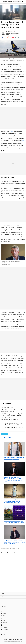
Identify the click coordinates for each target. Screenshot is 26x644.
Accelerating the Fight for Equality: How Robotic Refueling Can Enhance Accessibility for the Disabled (14, 501)
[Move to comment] (19, 37)
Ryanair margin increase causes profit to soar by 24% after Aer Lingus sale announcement (12, 419)
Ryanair (12, 131)
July (23, 141)
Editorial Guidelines (19, 553)
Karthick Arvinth (12, 31)
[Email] (16, 37)
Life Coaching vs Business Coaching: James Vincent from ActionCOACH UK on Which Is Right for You (14, 542)
